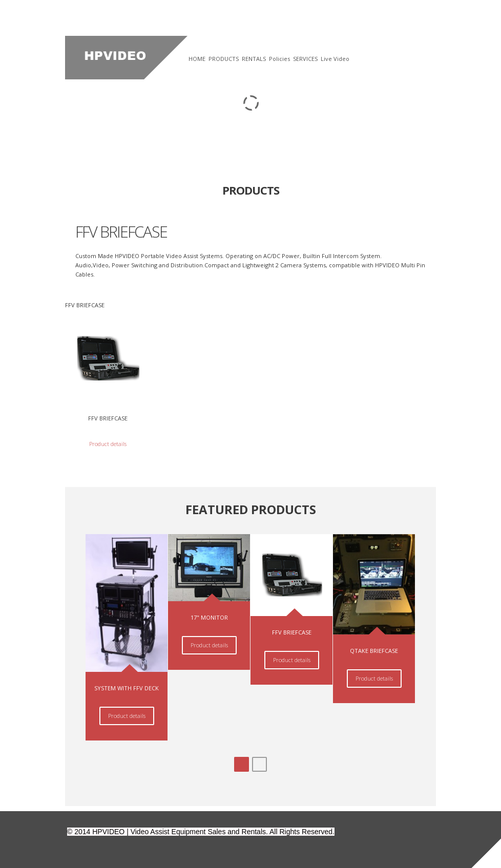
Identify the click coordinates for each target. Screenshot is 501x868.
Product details (108, 444)
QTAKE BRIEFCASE (374, 651)
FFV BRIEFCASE (108, 418)
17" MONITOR (209, 617)
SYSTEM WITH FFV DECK (127, 688)
